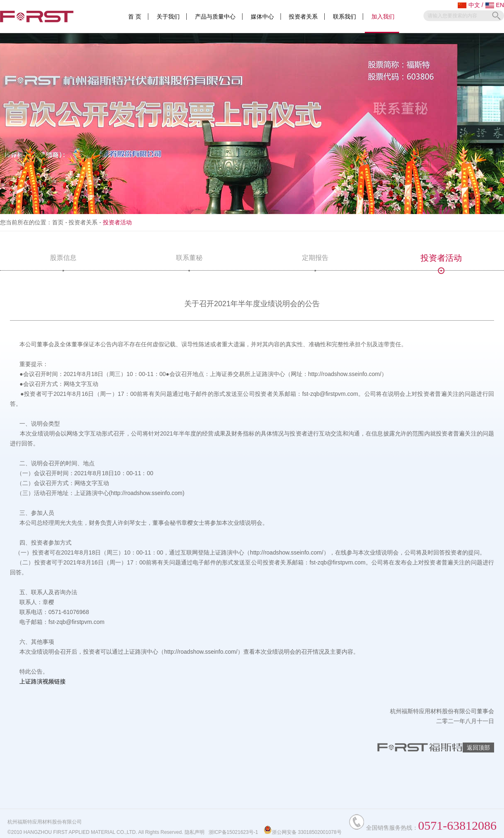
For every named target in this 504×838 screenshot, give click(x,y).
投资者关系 (303, 17)
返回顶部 (478, 748)
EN (495, 5)
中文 (469, 5)
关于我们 (168, 17)
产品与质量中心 (215, 17)
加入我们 (383, 17)
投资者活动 (441, 262)
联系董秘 (189, 262)
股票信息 (63, 262)
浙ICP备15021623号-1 (233, 832)
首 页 (135, 17)
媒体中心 (262, 17)
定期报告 (315, 262)
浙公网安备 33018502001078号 (303, 832)
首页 (58, 222)
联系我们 (345, 17)
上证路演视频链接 (43, 681)
